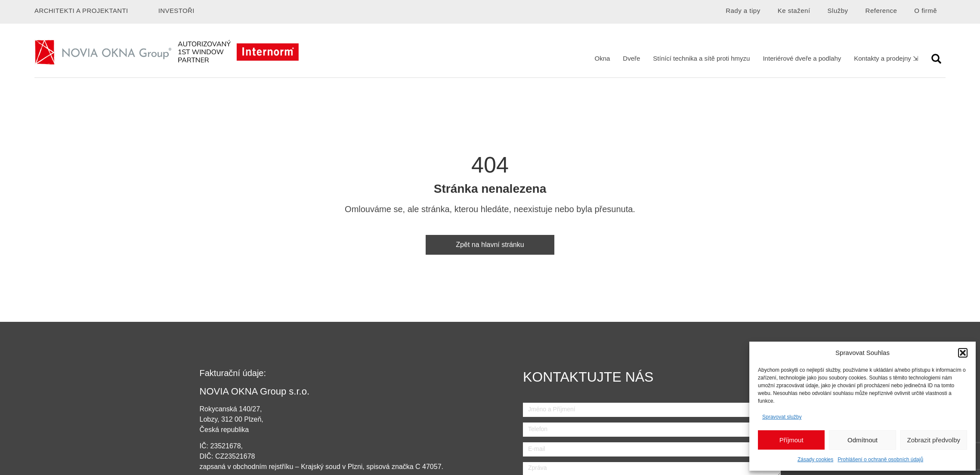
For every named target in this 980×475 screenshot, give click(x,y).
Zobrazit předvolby (934, 440)
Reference (881, 11)
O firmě (926, 11)
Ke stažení (794, 11)
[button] (963, 353)
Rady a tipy (743, 11)
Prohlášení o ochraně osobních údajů (880, 460)
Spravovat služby (782, 417)
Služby (838, 11)
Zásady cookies (815, 460)
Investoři (176, 11)
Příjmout (791, 440)
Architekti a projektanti (81, 11)
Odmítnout (863, 440)
